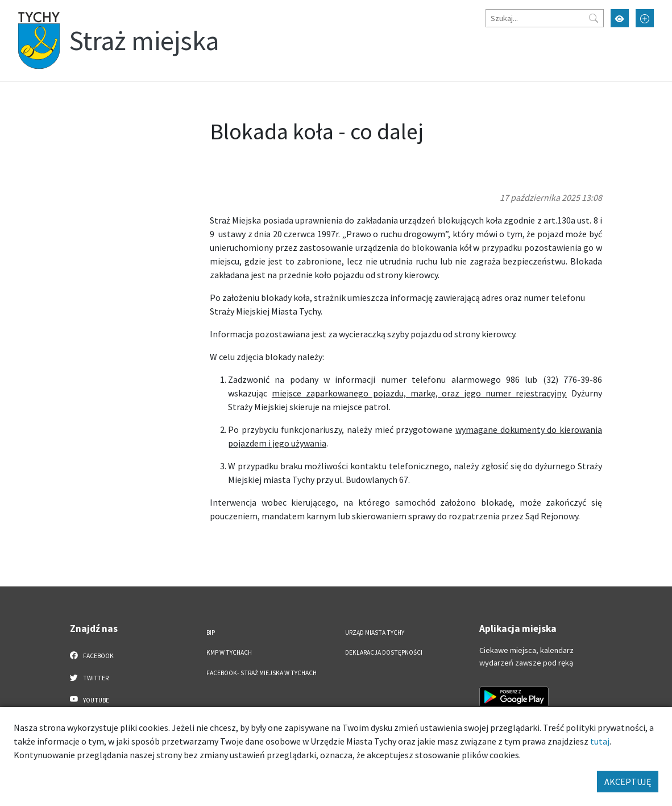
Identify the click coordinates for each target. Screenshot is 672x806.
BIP (211, 633)
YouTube (90, 700)
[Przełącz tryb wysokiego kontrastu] (620, 18)
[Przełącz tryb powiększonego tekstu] (645, 18)
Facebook (92, 655)
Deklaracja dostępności (384, 652)
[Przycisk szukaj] (594, 18)
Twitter (89, 677)
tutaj (600, 741)
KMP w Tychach (229, 652)
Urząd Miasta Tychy (375, 633)
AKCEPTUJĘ (628, 782)
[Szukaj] (545, 18)
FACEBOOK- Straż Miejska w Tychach (262, 673)
